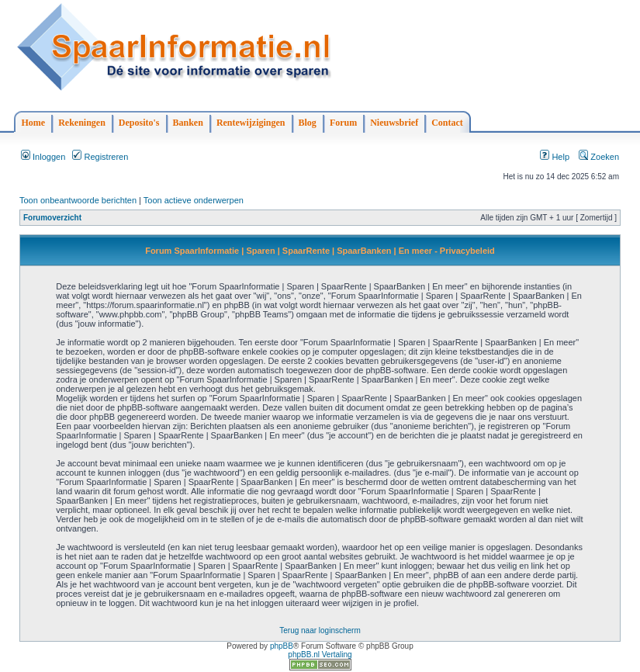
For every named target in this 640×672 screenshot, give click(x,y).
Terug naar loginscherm (320, 630)
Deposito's (139, 123)
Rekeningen (82, 123)
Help (555, 157)
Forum (343, 123)
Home (34, 123)
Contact (447, 123)
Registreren (100, 157)
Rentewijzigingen (251, 123)
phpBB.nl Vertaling (320, 655)
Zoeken (599, 157)
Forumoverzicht (52, 218)
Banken (188, 123)
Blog (308, 123)
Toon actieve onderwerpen (194, 200)
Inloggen (43, 157)
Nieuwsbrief (394, 123)
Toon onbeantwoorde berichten (78, 200)
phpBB (282, 646)
